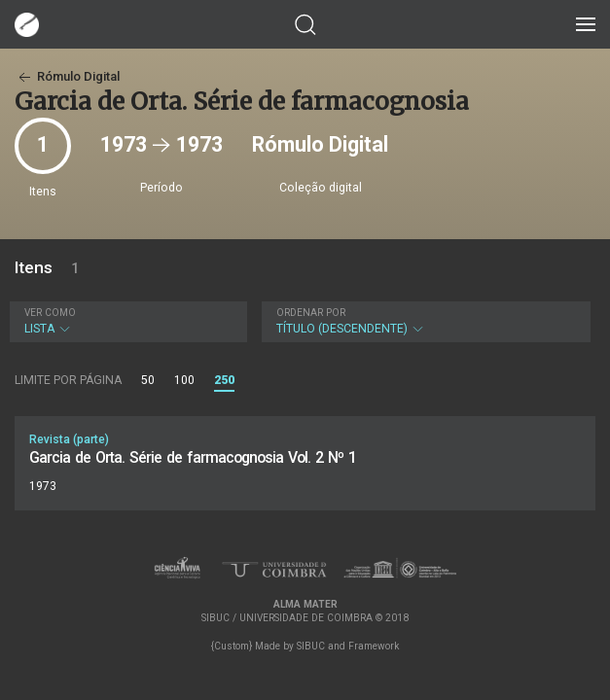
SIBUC (311, 646)
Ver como (50, 313)
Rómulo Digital (67, 76)
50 (148, 380)
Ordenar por (311, 313)
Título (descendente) (424, 321)
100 (184, 380)
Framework (374, 646)
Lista (126, 321)
